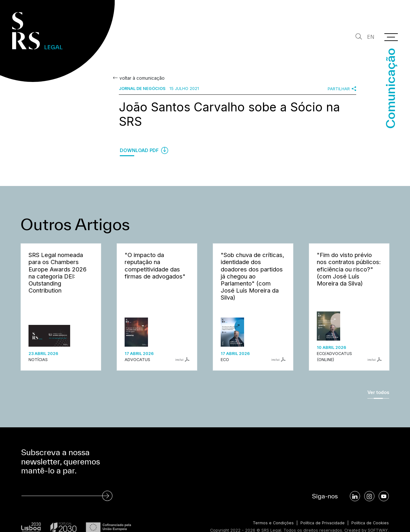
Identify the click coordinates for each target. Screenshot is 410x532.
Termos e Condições (271, 523)
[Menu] (391, 37)
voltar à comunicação (142, 78)
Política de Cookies (370, 523)
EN (370, 37)
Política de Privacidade (321, 523)
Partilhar (342, 89)
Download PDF (144, 150)
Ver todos (378, 392)
